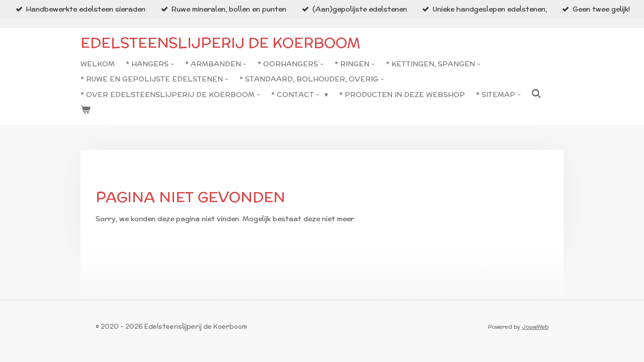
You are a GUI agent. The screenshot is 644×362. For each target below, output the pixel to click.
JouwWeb (535, 327)
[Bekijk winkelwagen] (86, 110)
